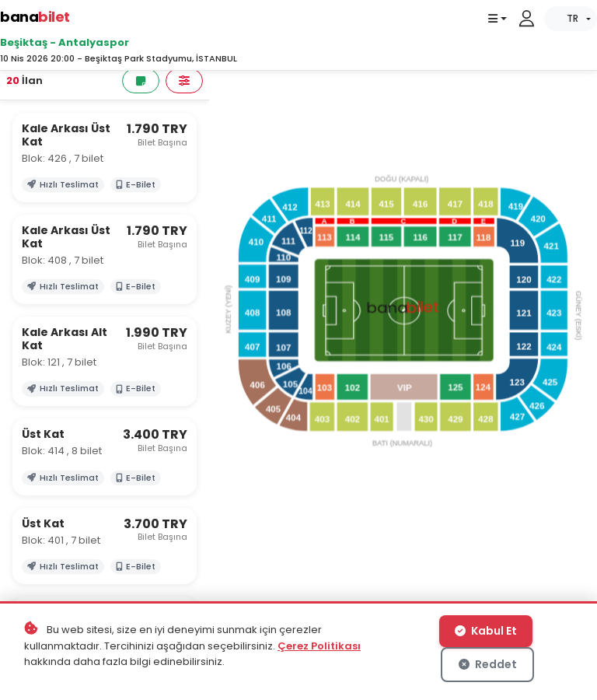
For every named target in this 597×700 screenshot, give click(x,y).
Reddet (488, 664)
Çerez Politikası (319, 646)
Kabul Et (486, 631)
